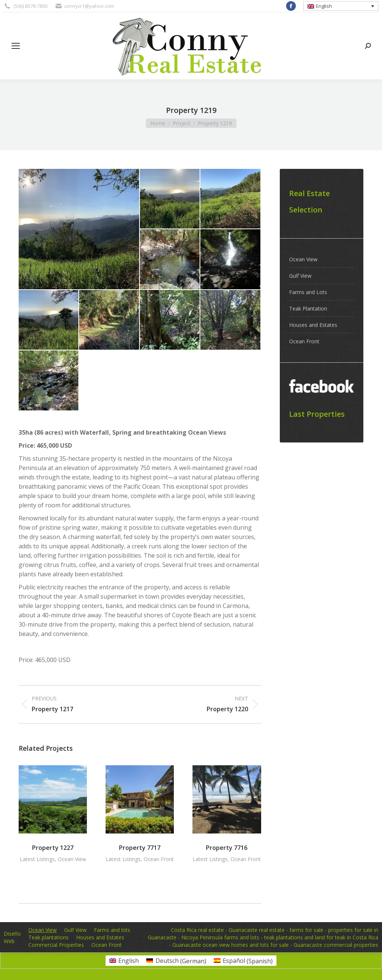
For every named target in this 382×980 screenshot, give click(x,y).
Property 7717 (140, 848)
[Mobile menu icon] (16, 46)
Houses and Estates (313, 325)
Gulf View (300, 276)
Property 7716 (227, 848)
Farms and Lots (308, 292)
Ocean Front (159, 859)
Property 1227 (53, 848)
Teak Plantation (308, 308)
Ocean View (72, 859)
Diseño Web (12, 937)
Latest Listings (37, 859)
